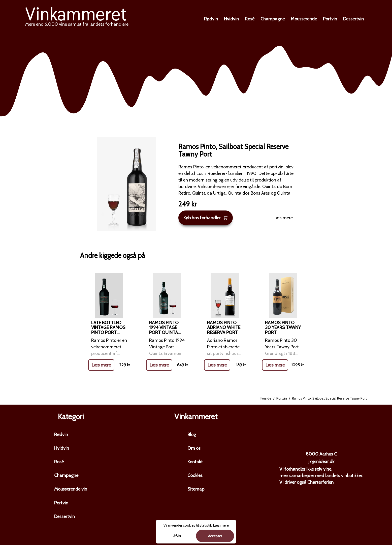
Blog (192, 435)
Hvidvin (231, 19)
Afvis (177, 536)
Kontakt (195, 462)
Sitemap (196, 489)
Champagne (273, 19)
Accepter (215, 536)
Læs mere (283, 218)
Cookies (195, 475)
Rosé (250, 19)
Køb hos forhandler (206, 218)
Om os (194, 448)
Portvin (330, 19)
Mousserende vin (71, 489)
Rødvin (211, 19)
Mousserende (304, 19)
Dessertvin (353, 19)
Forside (266, 398)
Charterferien (320, 482)
